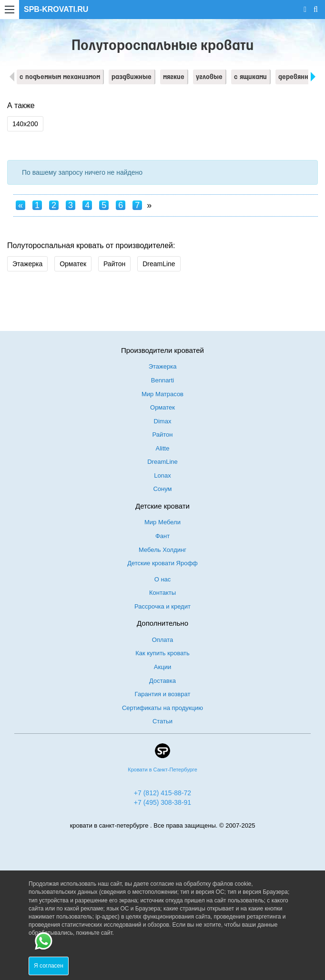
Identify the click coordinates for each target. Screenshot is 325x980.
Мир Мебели (162, 522)
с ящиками (250, 77)
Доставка (162, 681)
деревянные (298, 77)
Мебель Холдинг (162, 550)
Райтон (114, 264)
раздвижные (132, 77)
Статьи (162, 721)
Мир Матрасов (162, 394)
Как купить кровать (162, 653)
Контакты (162, 593)
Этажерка (27, 264)
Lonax (162, 475)
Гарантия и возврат (163, 694)
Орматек (73, 264)
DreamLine (159, 264)
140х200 (25, 124)
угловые (209, 77)
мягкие (174, 77)
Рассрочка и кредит (162, 606)
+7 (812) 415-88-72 (162, 793)
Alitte (163, 448)
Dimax (163, 421)
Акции (162, 667)
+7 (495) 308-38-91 (162, 802)
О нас (163, 579)
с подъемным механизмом (60, 77)
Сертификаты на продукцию (162, 708)
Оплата (163, 640)
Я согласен (49, 966)
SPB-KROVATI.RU (56, 9)
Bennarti (162, 380)
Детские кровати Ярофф (162, 563)
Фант (162, 536)
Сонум (162, 489)
